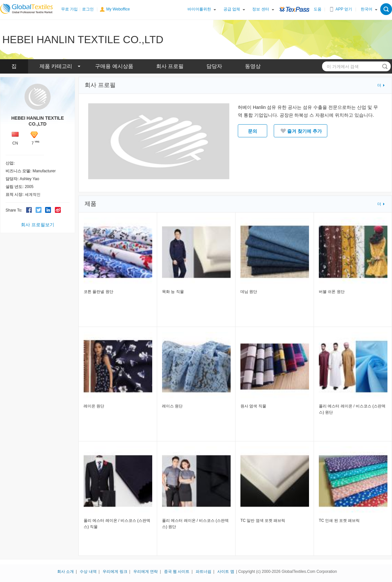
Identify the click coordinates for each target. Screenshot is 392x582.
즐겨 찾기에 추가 (301, 131)
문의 (253, 131)
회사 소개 (65, 572)
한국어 (367, 9)
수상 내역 (88, 572)
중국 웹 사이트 (177, 572)
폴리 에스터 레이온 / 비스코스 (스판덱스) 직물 (117, 524)
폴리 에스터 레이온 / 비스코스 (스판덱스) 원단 (352, 409)
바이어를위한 (199, 9)
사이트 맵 (226, 572)
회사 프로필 (170, 66)
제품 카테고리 (56, 66)
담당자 (214, 66)
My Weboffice (118, 9)
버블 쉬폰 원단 (332, 292)
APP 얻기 (344, 9)
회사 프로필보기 (38, 225)
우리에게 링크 (115, 572)
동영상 (253, 66)
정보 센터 (261, 9)
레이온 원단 (94, 406)
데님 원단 (249, 292)
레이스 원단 (172, 406)
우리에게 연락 (146, 572)
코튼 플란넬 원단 (98, 292)
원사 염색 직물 (253, 406)
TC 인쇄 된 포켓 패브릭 (339, 521)
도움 (318, 9)
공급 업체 (232, 9)
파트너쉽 (204, 572)
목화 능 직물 (173, 292)
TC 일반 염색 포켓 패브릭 (263, 521)
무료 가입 (69, 9)
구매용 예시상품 (114, 66)
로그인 (88, 9)
